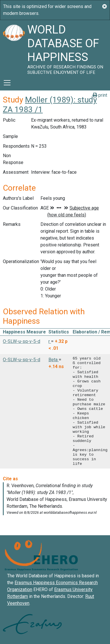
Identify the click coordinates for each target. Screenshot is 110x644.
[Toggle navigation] (7, 83)
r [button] (50, 341)
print (100, 95)
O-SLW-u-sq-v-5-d (22, 341)
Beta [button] (54, 360)
